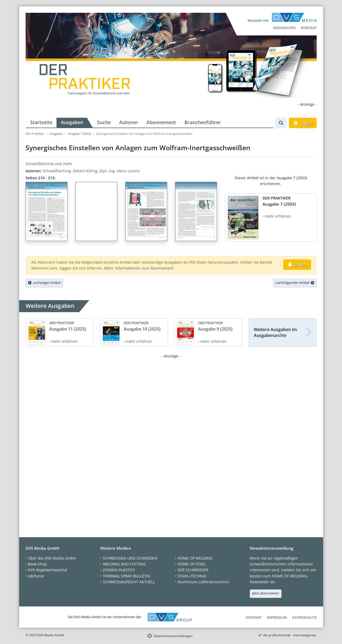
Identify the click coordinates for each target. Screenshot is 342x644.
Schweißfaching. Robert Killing (70, 171)
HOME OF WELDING (195, 558)
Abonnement (161, 122)
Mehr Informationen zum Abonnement (139, 268)
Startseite (41, 122)
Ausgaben (72, 122)
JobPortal (36, 576)
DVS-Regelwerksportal (48, 570)
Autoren (128, 122)
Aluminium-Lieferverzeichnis (203, 582)
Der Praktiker (35, 134)
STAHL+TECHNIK (192, 576)
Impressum (277, 617)
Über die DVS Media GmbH (52, 558)
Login (303, 123)
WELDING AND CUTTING (124, 564)
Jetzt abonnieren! (266, 593)
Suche (104, 122)
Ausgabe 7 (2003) (79, 134)
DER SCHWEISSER (193, 570)
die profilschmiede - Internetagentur (290, 635)
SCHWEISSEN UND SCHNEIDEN (130, 558)
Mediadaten (284, 28)
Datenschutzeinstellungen (173, 636)
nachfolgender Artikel (295, 283)
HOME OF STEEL (192, 564)
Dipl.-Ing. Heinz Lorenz (120, 171)
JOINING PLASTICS (119, 570)
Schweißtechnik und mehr (49, 164)
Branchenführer (203, 122)
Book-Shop (37, 564)
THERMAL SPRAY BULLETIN (127, 576)
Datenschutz (304, 617)
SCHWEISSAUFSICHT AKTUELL (129, 582)
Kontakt (309, 28)
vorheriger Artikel (44, 283)
